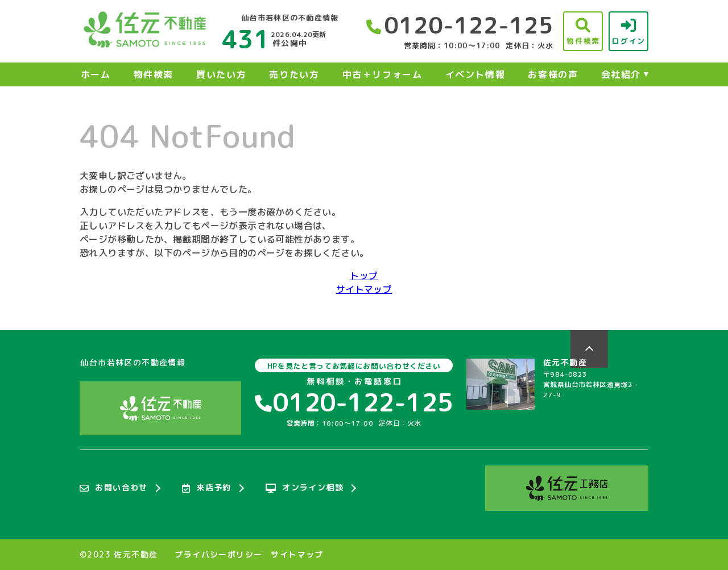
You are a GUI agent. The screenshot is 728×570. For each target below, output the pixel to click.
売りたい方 (294, 74)
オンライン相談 (305, 488)
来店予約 (207, 488)
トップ (364, 276)
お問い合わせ (114, 488)
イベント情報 (475, 74)
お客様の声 (553, 74)
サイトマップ (364, 289)
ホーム (96, 74)
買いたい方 (221, 74)
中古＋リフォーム (382, 74)
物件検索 (154, 74)
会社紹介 (621, 74)
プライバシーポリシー (218, 555)
